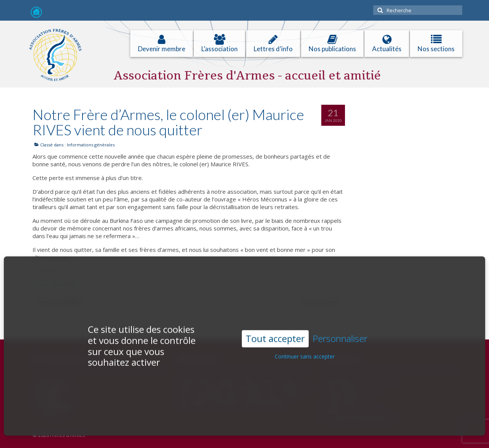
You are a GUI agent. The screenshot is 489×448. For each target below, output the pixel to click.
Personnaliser (340, 332)
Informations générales (91, 145)
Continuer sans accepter (305, 350)
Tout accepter (275, 332)
